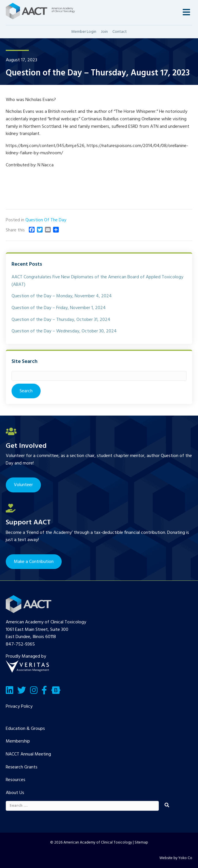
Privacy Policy (19, 707)
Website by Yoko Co (176, 858)
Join (104, 32)
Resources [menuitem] (16, 780)
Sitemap (141, 843)
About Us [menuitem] (15, 793)
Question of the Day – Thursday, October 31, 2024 (61, 320)
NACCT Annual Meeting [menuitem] (28, 754)
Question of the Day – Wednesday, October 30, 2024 (64, 331)
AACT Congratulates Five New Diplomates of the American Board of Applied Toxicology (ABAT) (97, 281)
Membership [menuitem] (18, 741)
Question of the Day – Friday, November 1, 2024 (59, 308)
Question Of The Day (46, 220)
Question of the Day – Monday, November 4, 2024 (62, 296)
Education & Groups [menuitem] (25, 729)
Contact (120, 32)
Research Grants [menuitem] (22, 767)
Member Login (84, 32)
